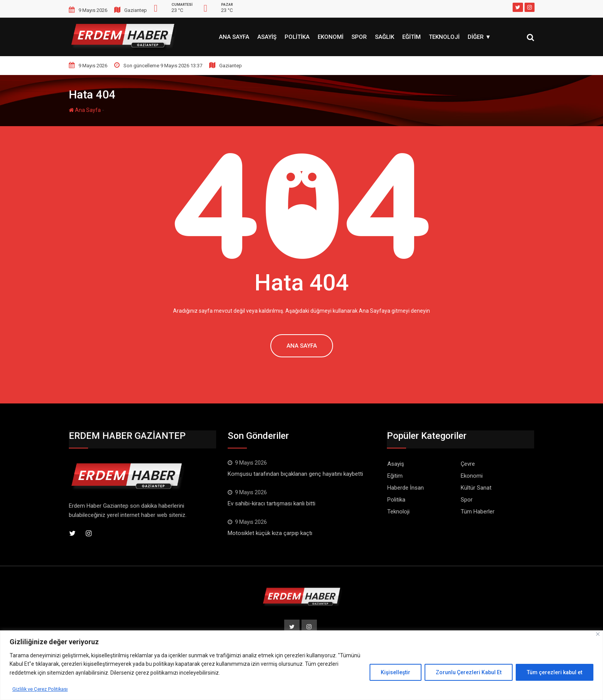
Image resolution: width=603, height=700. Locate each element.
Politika (297, 37)
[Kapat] (598, 634)
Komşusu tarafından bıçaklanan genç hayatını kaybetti (295, 474)
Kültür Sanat (476, 488)
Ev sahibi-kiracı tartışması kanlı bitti (272, 503)
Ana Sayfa (234, 37)
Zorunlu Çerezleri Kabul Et (469, 672)
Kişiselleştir (396, 672)
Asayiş (267, 37)
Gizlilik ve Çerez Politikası (42, 689)
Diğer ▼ (479, 37)
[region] (301, 665)
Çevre (468, 464)
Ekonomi (331, 37)
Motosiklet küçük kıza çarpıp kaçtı (270, 533)
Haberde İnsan (406, 488)
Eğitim (411, 37)
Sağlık (385, 37)
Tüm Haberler (478, 512)
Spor (359, 37)
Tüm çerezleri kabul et (555, 672)
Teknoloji (444, 37)
